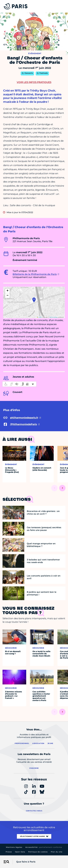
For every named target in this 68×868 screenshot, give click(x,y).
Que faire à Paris (26, 862)
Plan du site (57, 852)
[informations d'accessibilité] (19, 384)
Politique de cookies (38, 852)
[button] (34, 300)
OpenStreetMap (53, 317)
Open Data (20, 852)
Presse (9, 852)
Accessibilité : (44, 847)
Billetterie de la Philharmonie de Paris (35, 274)
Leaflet (39, 317)
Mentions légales (14, 847)
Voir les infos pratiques (34, 82)
